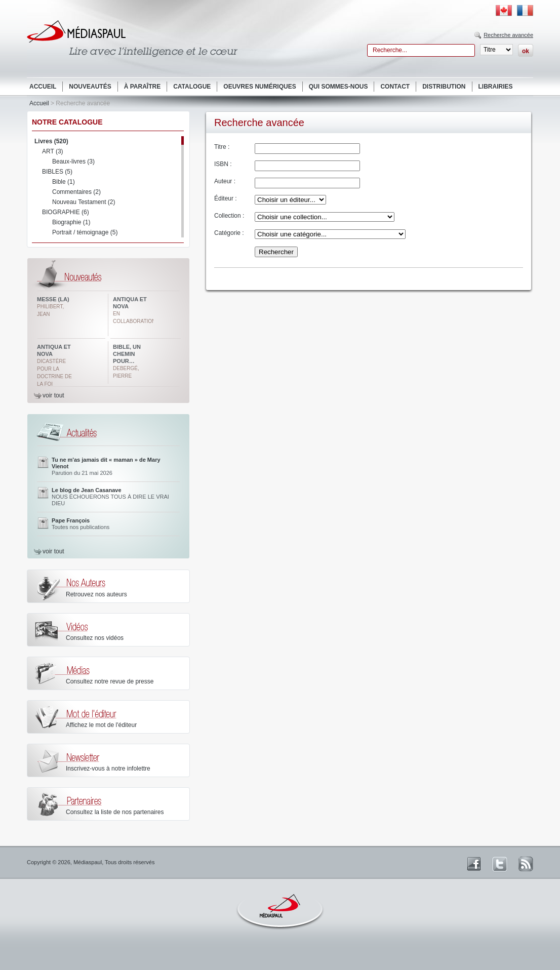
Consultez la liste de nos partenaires (115, 812)
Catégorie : (229, 233)
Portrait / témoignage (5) (85, 232)
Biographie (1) (71, 222)
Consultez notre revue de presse (110, 681)
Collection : (229, 216)
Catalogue (192, 87)
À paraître (142, 87)
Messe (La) (53, 299)
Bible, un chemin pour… (127, 354)
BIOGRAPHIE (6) (66, 212)
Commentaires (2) (76, 192)
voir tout (53, 395)
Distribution (444, 87)
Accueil (43, 87)
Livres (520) (51, 141)
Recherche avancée (508, 35)
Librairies (496, 87)
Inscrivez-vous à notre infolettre (108, 769)
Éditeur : (226, 198)
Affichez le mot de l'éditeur (101, 725)
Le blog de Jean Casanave (87, 490)
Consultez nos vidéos (95, 638)
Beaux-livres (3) (73, 161)
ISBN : (223, 164)
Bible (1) (64, 182)
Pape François (71, 520)
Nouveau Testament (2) (84, 202)
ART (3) (53, 151)
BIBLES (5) (57, 172)
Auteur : (225, 181)
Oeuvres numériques (259, 87)
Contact (395, 87)
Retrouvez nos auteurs (96, 594)
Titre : (222, 147)
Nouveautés (90, 87)
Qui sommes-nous (338, 87)
